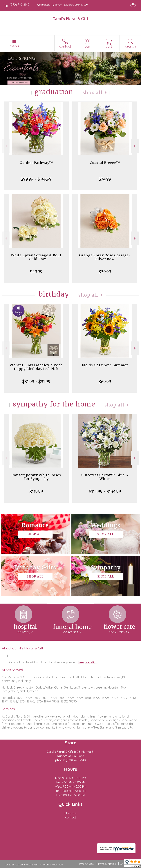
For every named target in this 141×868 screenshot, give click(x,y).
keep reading (88, 662)
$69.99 (105, 382)
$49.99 (36, 272)
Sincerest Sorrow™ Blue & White (105, 477)
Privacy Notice (107, 864)
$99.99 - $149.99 (36, 179)
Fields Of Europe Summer (105, 365)
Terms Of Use (85, 864)
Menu (14, 46)
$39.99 (105, 272)
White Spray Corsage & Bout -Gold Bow (36, 257)
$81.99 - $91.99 (36, 382)
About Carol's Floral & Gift (22, 648)
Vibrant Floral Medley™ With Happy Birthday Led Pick (36, 367)
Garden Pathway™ (36, 163)
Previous (6, 146)
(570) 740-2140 (20, 5)
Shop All (93, 93)
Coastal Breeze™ (105, 163)
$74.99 (105, 179)
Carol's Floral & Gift (70, 19)
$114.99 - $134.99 (105, 491)
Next (135, 146)
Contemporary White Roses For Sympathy (36, 477)
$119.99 (36, 491)
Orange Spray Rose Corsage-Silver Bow (105, 257)
